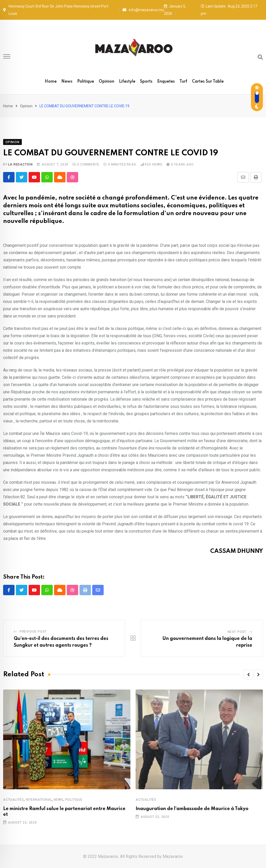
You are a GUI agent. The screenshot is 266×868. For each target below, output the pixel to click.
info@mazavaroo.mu (146, 10)
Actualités (14, 800)
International (39, 800)
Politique (86, 82)
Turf (183, 82)
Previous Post (33, 632)
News (67, 82)
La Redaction (20, 164)
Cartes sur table (208, 82)
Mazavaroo (173, 856)
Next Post (237, 632)
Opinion (107, 82)
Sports (146, 82)
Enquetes (166, 82)
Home (51, 82)
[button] (248, 674)
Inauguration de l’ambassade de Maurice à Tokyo (192, 809)
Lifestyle (127, 82)
